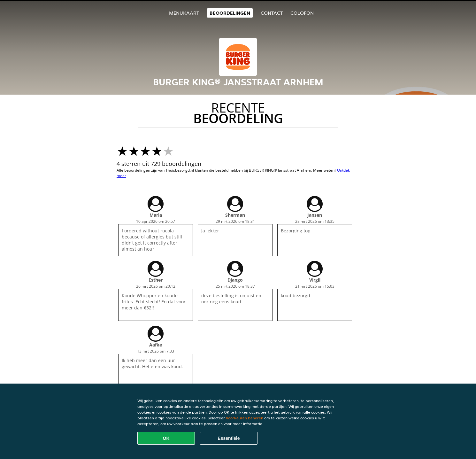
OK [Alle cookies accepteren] (166, 438)
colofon (302, 13)
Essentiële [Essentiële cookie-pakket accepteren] (229, 438)
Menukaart (184, 13)
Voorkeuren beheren (245, 418)
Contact (272, 13)
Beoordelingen (230, 13)
